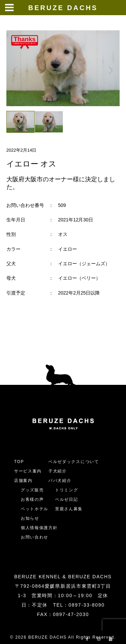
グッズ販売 (32, 490)
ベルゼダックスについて (74, 462)
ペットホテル (35, 509)
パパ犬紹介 (60, 481)
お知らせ (30, 518)
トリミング (67, 490)
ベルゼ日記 (67, 499)
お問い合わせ (37, 537)
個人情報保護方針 (39, 528)
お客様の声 (32, 499)
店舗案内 (23, 481)
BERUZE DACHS (63, 8)
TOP (19, 462)
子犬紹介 (58, 471)
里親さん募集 (69, 509)
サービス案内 (28, 471)
